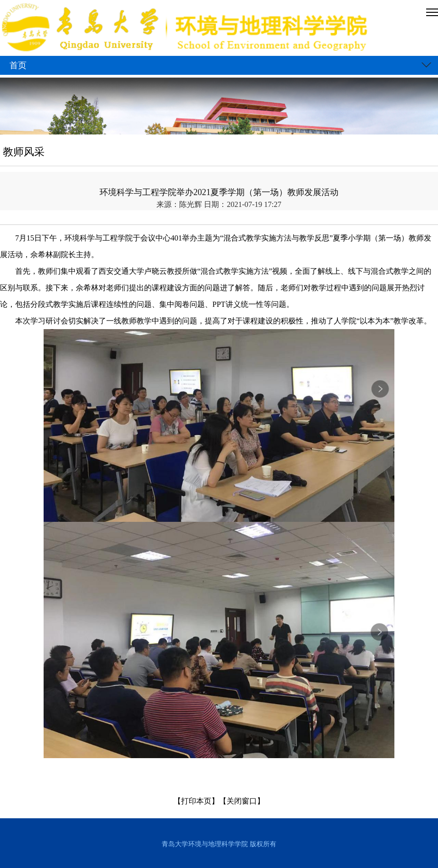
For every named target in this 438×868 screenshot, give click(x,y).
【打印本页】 (196, 801)
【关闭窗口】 (242, 801)
